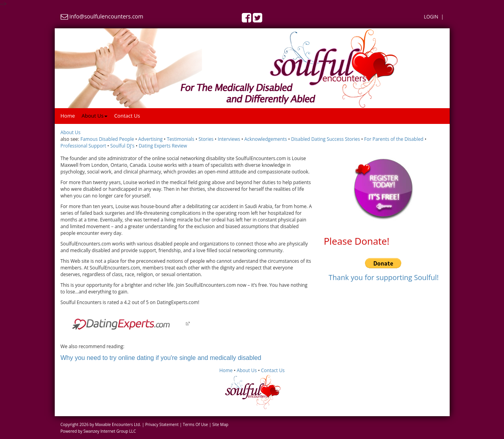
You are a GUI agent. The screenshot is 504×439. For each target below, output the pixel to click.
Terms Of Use (195, 424)
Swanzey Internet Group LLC (110, 431)
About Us (94, 116)
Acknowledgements (265, 139)
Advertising (150, 139)
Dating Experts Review (163, 146)
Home (68, 116)
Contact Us (127, 116)
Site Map (220, 424)
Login (431, 17)
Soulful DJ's (122, 146)
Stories (206, 139)
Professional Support (83, 146)
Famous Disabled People (107, 139)
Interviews (229, 139)
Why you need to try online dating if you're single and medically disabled (161, 358)
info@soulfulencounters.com (106, 16)
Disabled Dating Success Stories (325, 139)
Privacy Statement (162, 424)
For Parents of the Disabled (394, 139)
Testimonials (181, 139)
